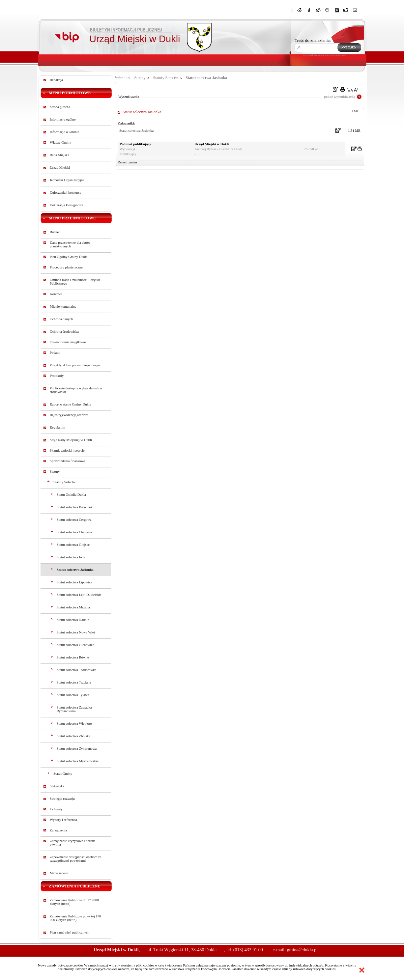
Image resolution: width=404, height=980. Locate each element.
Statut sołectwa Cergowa (74, 520)
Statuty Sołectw (64, 482)
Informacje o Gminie (64, 132)
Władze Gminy (60, 142)
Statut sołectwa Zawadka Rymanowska (74, 709)
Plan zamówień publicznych (70, 932)
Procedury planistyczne (66, 267)
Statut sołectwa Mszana (73, 607)
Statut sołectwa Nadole (73, 620)
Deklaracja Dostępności (67, 205)
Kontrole (56, 294)
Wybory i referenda (63, 820)
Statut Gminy (63, 774)
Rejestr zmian (127, 162)
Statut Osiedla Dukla (71, 495)
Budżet (55, 232)
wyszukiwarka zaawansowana (325, 55)
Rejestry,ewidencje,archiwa (69, 415)
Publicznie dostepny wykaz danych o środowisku (76, 390)
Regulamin (58, 427)
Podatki (55, 353)
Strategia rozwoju (62, 799)
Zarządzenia (58, 830)
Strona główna (60, 107)
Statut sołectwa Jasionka (75, 570)
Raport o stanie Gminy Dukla (71, 404)
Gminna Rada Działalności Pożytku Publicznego (75, 282)
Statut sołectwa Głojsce (73, 545)
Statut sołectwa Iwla (71, 557)
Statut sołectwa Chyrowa (74, 532)
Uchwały (56, 809)
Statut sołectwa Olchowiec (75, 645)
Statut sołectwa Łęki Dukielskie (79, 595)
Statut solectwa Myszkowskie (78, 761)
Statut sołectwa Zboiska (73, 736)
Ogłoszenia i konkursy (66, 193)
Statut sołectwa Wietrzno (74, 724)
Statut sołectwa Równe (73, 657)
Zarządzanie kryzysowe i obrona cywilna (73, 843)
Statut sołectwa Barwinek (75, 507)
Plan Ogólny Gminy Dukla (69, 257)
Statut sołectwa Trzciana (74, 682)
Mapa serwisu (59, 873)
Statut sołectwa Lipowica (74, 582)
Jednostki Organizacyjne (67, 180)
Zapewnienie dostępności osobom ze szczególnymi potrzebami (76, 859)
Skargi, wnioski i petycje (67, 450)
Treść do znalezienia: (313, 40)
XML (355, 111)
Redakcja (56, 80)
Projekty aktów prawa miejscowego (75, 365)
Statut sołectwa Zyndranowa (77, 749)
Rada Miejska (59, 155)
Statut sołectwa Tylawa (73, 695)
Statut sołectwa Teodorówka (76, 670)
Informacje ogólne (63, 119)
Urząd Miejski (60, 168)
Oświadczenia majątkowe (68, 342)
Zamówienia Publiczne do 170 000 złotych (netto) (74, 902)
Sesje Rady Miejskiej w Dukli (71, 440)
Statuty (55, 472)
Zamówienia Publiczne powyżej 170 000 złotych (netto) (75, 918)
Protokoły (57, 376)
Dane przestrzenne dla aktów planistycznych (70, 244)
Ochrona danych (61, 319)
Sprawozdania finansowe (67, 461)
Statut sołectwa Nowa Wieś (76, 632)
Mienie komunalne (63, 307)
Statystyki (57, 786)
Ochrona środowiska (64, 332)
